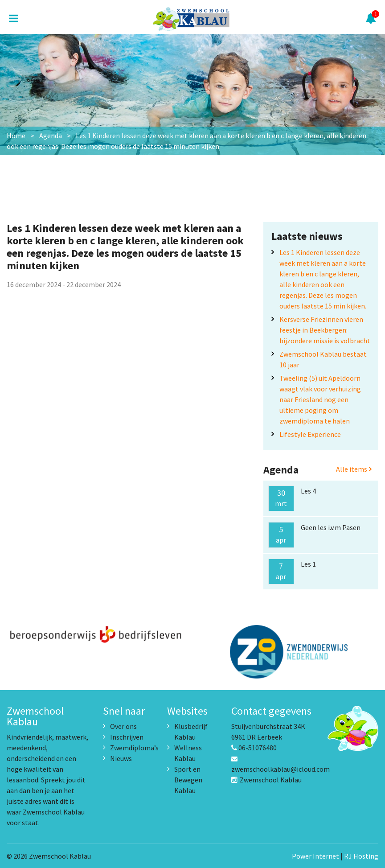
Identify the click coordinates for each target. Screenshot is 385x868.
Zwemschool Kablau (266, 780)
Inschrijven (127, 737)
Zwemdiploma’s (134, 748)
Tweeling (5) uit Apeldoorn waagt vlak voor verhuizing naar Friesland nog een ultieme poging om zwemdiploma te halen (320, 399)
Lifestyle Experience (310, 434)
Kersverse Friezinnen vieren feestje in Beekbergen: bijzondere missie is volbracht (325, 330)
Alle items (354, 469)
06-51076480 (254, 748)
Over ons (123, 726)
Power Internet (315, 856)
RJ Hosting (361, 856)
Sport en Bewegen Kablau (188, 780)
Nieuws (121, 758)
